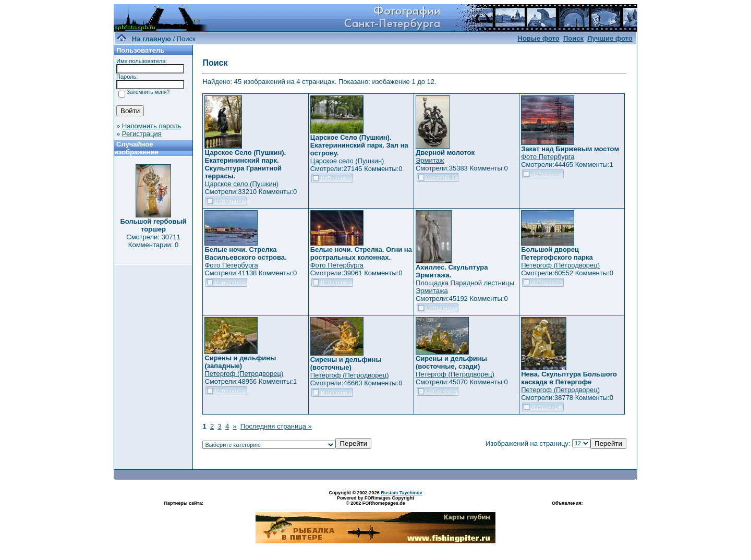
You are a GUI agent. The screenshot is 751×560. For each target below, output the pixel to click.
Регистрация (142, 134)
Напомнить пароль (152, 126)
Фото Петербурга (548, 157)
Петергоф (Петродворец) (560, 265)
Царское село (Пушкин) (241, 184)
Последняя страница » (276, 426)
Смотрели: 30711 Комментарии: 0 (153, 241)
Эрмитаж (430, 160)
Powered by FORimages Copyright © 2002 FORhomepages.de (375, 501)
